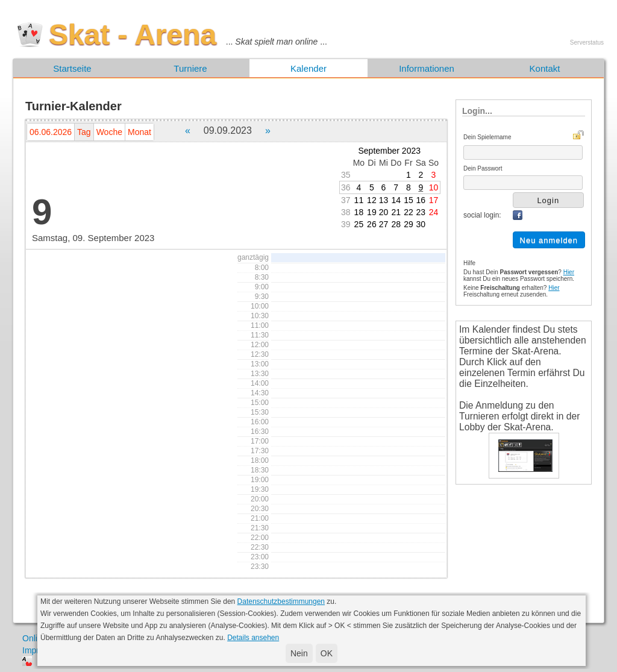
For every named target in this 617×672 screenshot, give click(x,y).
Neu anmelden (549, 240)
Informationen (427, 68)
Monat (139, 132)
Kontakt (545, 68)
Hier (569, 272)
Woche (109, 132)
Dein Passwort (483, 168)
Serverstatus (587, 42)
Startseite (72, 68)
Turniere (190, 68)
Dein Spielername (487, 137)
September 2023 (390, 151)
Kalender (308, 68)
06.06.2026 (51, 132)
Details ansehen (253, 638)
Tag (84, 132)
